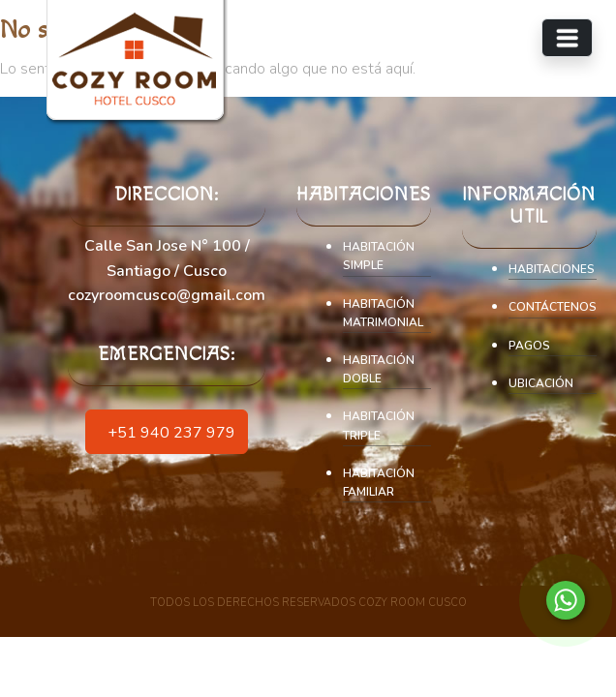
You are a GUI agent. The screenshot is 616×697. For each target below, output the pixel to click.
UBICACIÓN (541, 383)
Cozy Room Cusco (413, 603)
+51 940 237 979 (167, 431)
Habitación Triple (379, 425)
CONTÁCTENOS (553, 307)
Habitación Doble (379, 369)
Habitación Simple (379, 256)
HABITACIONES (552, 269)
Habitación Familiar (379, 483)
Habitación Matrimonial (383, 313)
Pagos (529, 346)
